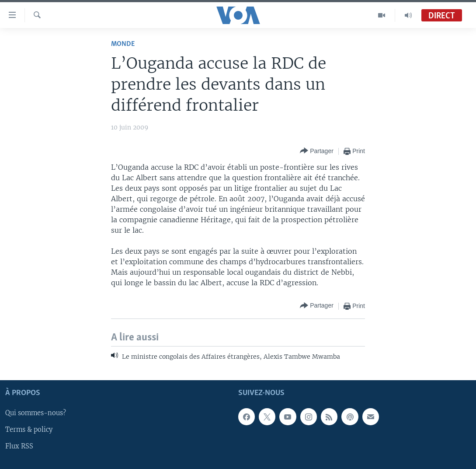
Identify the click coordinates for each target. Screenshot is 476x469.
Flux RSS (19, 447)
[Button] (317, 151)
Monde (123, 44)
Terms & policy (29, 430)
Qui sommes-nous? (36, 413)
